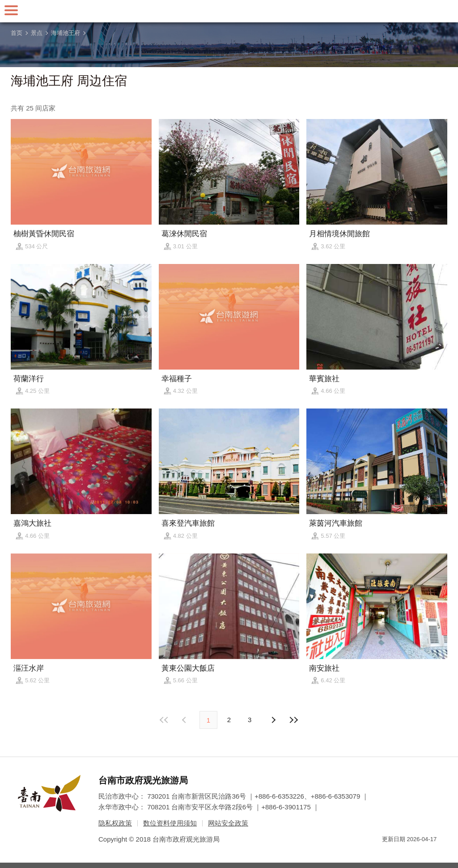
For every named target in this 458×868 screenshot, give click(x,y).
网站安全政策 (228, 823)
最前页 (165, 720)
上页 (273, 720)
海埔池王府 (66, 33)
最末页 (293, 720)
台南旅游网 (229, 11)
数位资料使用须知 (170, 823)
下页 (185, 720)
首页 (17, 33)
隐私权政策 (115, 823)
